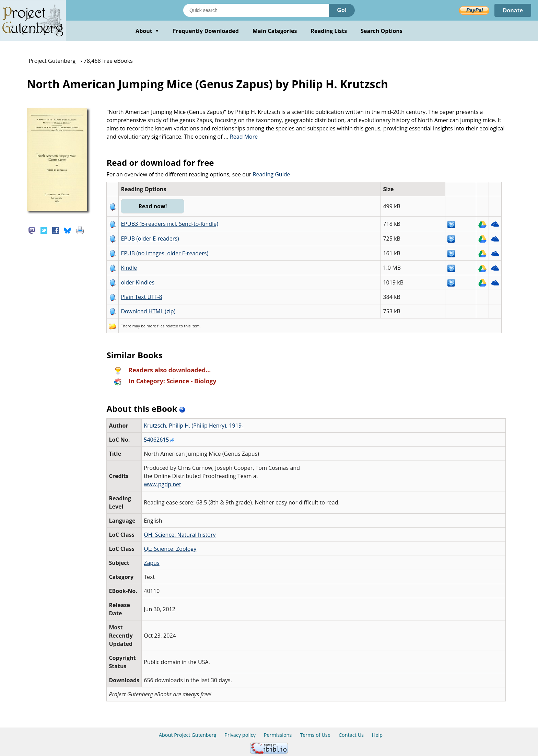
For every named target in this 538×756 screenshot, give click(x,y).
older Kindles (138, 282)
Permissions (278, 735)
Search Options (382, 31)
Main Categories (275, 31)
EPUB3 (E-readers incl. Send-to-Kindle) (169, 224)
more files (155, 326)
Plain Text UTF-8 (141, 297)
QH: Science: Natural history (180, 535)
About (147, 31)
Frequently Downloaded (206, 31)
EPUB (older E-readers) (150, 239)
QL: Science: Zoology (170, 549)
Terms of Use (315, 735)
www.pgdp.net (162, 484)
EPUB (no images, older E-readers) (165, 253)
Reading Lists (329, 31)
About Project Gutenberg (188, 735)
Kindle (129, 268)
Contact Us (351, 735)
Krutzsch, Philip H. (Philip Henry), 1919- (194, 426)
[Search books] (256, 10)
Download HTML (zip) (148, 311)
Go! (342, 10)
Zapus (151, 563)
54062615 (159, 440)
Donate (513, 10)
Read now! (153, 206)
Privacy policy (240, 735)
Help (377, 735)
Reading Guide (272, 174)
